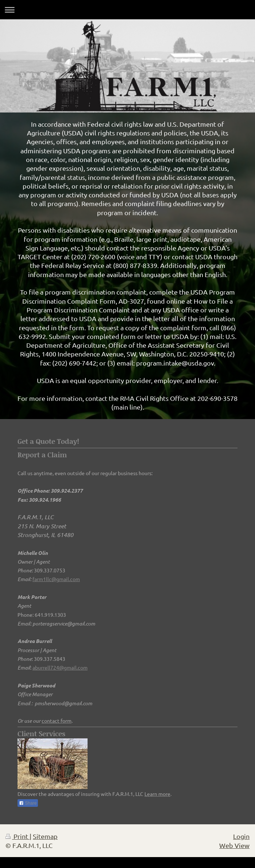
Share (28, 803)
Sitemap (45, 836)
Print (18, 836)
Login (241, 836)
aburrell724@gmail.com (60, 667)
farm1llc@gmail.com (56, 579)
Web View (234, 845)
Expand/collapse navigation (127, 10)
